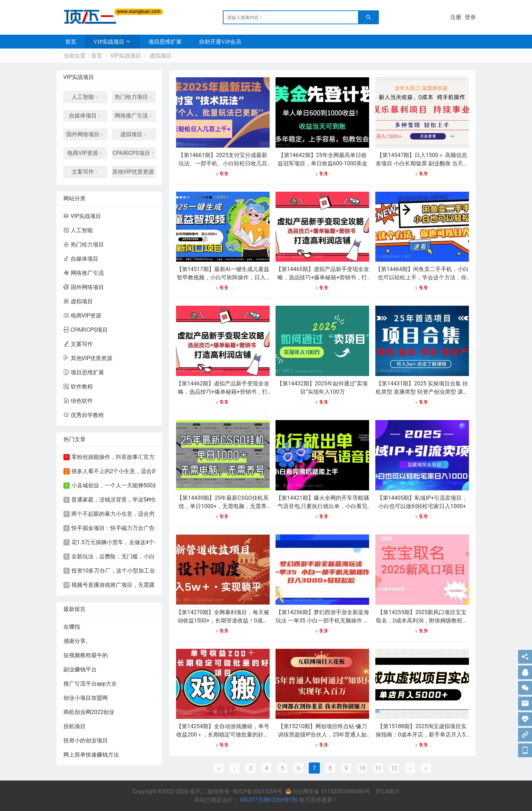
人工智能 (85, 97)
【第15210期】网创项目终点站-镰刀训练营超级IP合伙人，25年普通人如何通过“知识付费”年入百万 (322, 735)
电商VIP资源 (85, 153)
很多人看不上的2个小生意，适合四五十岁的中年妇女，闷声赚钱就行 (156, 471)
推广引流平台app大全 (90, 684)
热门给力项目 (134, 97)
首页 (71, 42)
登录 (470, 17)
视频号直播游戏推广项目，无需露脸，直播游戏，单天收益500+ (150, 585)
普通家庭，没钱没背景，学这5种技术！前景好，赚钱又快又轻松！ (153, 500)
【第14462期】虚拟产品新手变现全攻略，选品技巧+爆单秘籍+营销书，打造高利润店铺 (223, 392)
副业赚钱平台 (80, 669)
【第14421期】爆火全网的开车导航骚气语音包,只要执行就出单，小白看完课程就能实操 (322, 506)
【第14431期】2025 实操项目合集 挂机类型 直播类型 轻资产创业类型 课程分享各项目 (422, 392)
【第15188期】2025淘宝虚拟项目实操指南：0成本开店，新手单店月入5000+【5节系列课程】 (422, 735)
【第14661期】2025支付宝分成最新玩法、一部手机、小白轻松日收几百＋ (223, 163)
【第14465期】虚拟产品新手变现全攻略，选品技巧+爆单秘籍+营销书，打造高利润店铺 (322, 277)
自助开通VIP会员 (220, 42)
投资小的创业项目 (86, 740)
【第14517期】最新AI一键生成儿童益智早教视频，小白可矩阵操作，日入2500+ (223, 277)
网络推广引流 (134, 116)
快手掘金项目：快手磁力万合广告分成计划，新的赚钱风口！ (146, 528)
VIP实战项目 (109, 42)
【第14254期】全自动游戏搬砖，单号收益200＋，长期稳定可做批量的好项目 (223, 735)
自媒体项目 (85, 116)
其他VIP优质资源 (134, 172)
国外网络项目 (85, 134)
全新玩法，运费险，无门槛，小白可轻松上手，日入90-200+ (145, 556)
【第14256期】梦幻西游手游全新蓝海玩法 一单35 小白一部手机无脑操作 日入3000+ (322, 621)
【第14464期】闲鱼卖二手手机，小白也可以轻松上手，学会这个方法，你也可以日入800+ (422, 277)
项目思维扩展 (165, 42)
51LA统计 (388, 791)
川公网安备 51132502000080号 (329, 791)
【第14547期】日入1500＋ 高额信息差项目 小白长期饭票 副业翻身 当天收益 (422, 163)
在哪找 (72, 627)
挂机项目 (75, 726)
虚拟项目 (160, 56)
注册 (456, 17)
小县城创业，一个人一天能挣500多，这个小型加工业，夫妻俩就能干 (156, 485)
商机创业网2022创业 (89, 712)
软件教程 (78, 387)
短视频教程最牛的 (86, 655)
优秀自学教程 (84, 415)
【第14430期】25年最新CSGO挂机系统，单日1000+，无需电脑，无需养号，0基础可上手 (223, 506)
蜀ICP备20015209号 (258, 791)
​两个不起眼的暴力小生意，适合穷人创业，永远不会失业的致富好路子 (157, 514)
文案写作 (85, 172)
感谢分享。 (77, 641)
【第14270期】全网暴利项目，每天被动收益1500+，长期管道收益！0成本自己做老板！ (223, 621)
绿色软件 (78, 401)
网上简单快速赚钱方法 (91, 755)
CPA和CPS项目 (134, 153)
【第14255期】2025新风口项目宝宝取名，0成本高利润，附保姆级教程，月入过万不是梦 (422, 621)
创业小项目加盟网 (86, 698)
